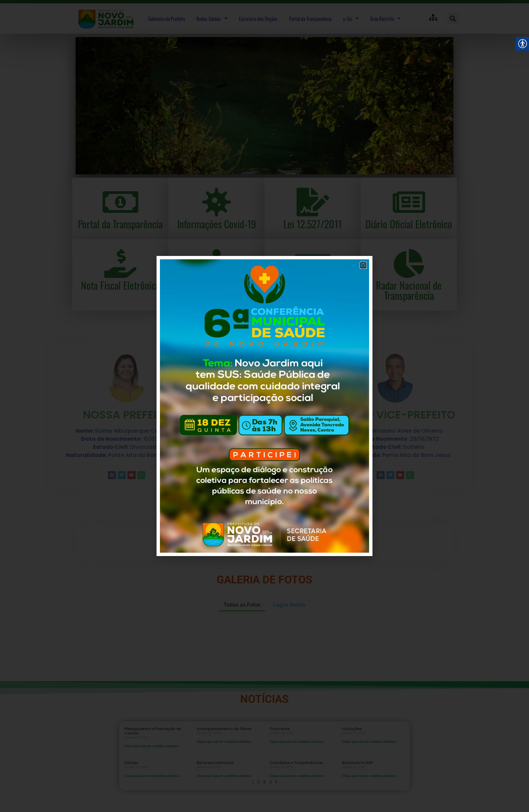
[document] (264, 406)
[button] (363, 265)
